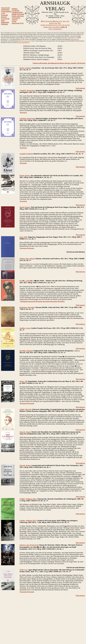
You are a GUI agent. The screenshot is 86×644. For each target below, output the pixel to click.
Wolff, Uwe (23, 570)
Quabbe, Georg (25, 328)
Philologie (5, 24)
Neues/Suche (5, 8)
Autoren (15, 20)
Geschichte (16, 11)
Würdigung (24, 301)
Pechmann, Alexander (27, 307)
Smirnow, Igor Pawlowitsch (29, 545)
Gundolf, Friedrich (26, 154)
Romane (4, 17)
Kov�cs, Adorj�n (26, 281)
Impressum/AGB (18, 23)
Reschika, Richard (26, 351)
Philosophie (5, 22)
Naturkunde (16, 18)
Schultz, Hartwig (25, 409)
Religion (15, 9)
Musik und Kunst (18, 16)
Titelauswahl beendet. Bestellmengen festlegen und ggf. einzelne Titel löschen (59, 63)
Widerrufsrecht (75, 39)
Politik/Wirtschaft (18, 14)
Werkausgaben (6, 11)
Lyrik (3, 13)
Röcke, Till (23, 381)
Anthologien (5, 10)
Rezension (23, 113)
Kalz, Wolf (23, 237)
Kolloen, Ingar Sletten (27, 259)
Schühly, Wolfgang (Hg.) (28, 499)
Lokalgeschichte (17, 12)
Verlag (14, 21)
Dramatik (4, 15)
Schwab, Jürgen (25, 432)
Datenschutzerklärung (23, 42)
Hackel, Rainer (25, 176)
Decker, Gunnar (25, 68)
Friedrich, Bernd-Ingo (27, 90)
